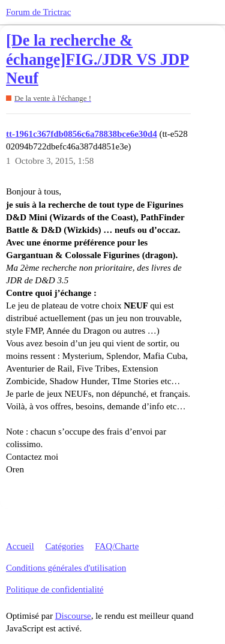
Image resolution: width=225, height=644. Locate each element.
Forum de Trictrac (38, 12)
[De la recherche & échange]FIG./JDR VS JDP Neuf (97, 59)
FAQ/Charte (117, 546)
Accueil (20, 546)
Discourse (73, 616)
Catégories (64, 546)
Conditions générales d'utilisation (66, 568)
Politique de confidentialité (55, 589)
